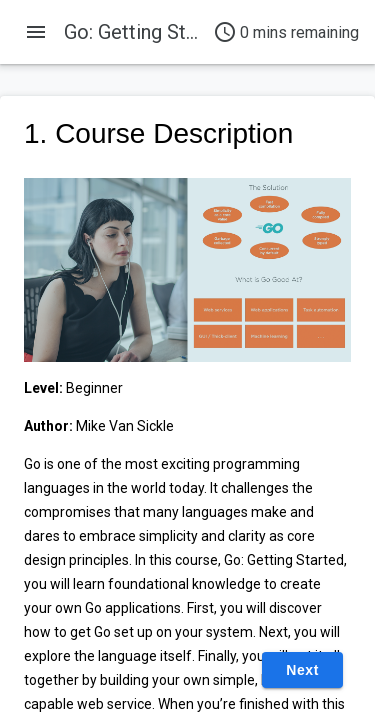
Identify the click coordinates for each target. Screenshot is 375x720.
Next (302, 670)
